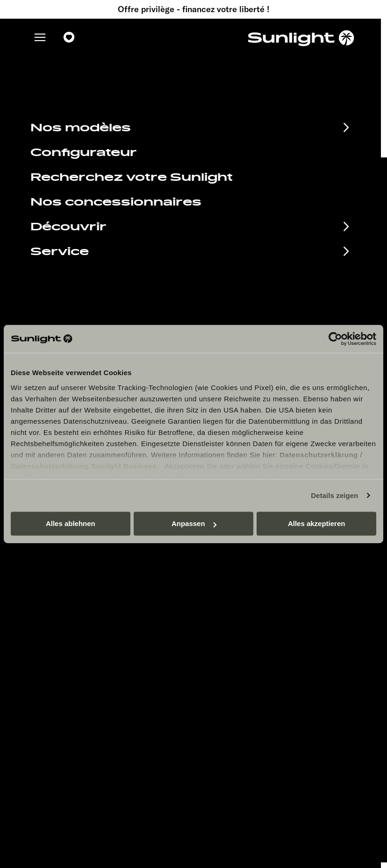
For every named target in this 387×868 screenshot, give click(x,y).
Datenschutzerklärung (319, 455)
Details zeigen (334, 495)
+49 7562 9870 (250, 300)
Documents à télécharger (111, 607)
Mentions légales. (246, 594)
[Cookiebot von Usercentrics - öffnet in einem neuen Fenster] (335, 339)
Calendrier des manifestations (79, 587)
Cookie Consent (243, 623)
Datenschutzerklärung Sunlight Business (84, 466)
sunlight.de (183, 124)
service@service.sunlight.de (276, 288)
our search (274, 124)
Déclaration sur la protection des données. (284, 608)
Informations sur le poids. (257, 637)
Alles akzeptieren (317, 523)
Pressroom (235, 580)
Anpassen (194, 523)
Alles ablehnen (71, 523)
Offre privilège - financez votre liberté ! (193, 9)
